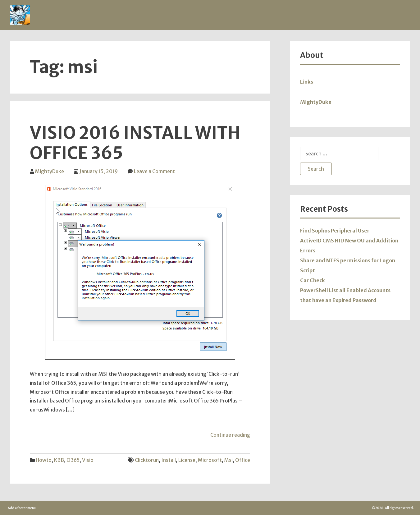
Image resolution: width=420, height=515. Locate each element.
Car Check (313, 280)
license (187, 460)
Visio (88, 460)
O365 (73, 460)
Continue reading (230, 435)
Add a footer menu (22, 508)
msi (228, 460)
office (243, 460)
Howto (44, 460)
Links (307, 82)
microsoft (210, 460)
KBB (59, 460)
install (169, 460)
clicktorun (147, 460)
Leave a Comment (154, 171)
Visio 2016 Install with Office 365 (135, 143)
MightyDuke (50, 171)
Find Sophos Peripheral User (335, 231)
